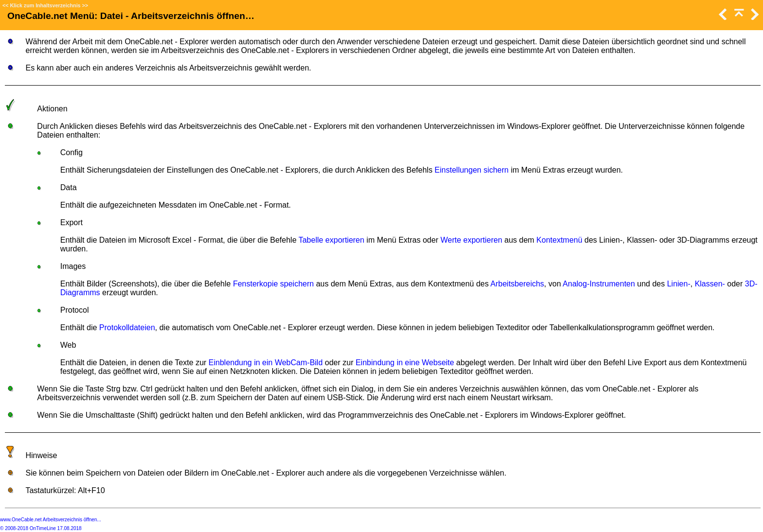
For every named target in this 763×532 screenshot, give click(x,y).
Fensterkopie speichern (273, 284)
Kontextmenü (559, 240)
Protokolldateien (127, 328)
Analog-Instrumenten (599, 284)
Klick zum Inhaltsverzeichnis (45, 5)
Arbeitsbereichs (517, 284)
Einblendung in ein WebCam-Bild (266, 363)
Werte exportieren (471, 240)
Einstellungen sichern (472, 170)
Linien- (679, 284)
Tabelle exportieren (331, 240)
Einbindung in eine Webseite (405, 363)
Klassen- (710, 284)
